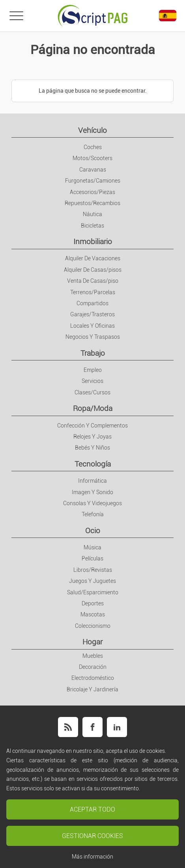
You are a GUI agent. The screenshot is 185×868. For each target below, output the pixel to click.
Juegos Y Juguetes (92, 581)
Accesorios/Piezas (92, 192)
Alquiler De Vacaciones (93, 258)
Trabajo (93, 353)
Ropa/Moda (93, 408)
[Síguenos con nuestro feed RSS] (68, 727)
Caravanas (93, 170)
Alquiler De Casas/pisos (93, 270)
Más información (92, 857)
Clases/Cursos (92, 392)
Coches (93, 147)
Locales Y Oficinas (92, 326)
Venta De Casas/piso (93, 281)
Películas (92, 558)
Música (92, 547)
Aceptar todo (92, 809)
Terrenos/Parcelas (93, 292)
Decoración (93, 667)
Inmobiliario (93, 242)
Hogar (92, 642)
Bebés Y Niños (92, 448)
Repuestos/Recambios (92, 203)
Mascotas (93, 614)
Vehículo (92, 130)
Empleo (93, 370)
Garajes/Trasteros (92, 314)
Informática (92, 481)
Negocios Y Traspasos (93, 337)
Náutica (92, 214)
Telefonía (93, 514)
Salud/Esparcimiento (93, 592)
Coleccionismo (93, 626)
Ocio (93, 531)
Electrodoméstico (93, 678)
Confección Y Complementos (92, 426)
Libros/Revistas (93, 570)
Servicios (92, 381)
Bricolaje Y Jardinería (92, 689)
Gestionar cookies (92, 836)
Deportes (93, 603)
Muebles (93, 656)
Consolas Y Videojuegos (92, 503)
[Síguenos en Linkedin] (117, 727)
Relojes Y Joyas (92, 437)
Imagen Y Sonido (92, 492)
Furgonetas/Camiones (93, 181)
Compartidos (92, 303)
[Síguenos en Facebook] (92, 727)
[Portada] (93, 16)
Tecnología (93, 464)
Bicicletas (92, 226)
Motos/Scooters (92, 158)
